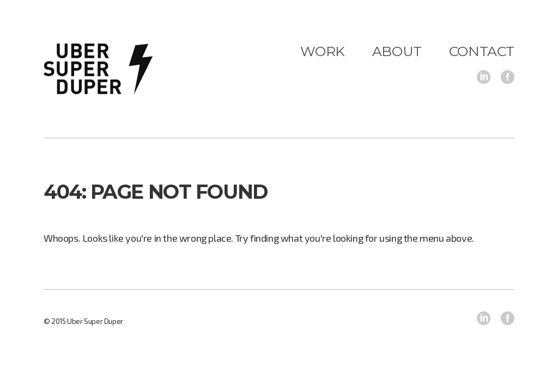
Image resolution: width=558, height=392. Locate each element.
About (397, 51)
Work (322, 51)
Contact (482, 51)
